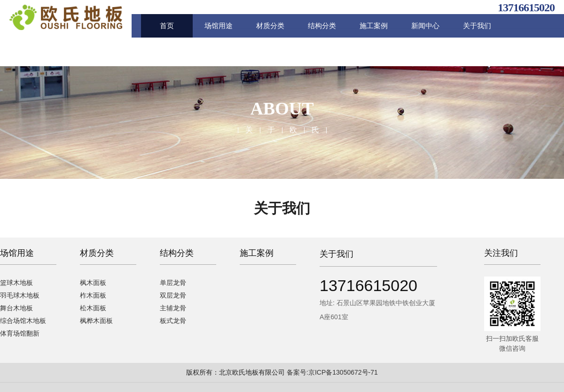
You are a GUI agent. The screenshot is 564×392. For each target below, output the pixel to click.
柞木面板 (91, 295)
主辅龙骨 (153, 308)
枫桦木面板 (94, 321)
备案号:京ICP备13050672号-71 (332, 372)
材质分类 (270, 26)
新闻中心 (425, 26)
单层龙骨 (153, 283)
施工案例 (374, 26)
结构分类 (322, 26)
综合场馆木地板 (23, 321)
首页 (167, 26)
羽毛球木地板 (20, 295)
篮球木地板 (16, 283)
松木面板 (91, 308)
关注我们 (501, 253)
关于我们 (477, 26)
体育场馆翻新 (20, 333)
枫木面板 (91, 283)
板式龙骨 (153, 321)
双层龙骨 (153, 295)
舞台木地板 (16, 308)
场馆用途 (219, 26)
